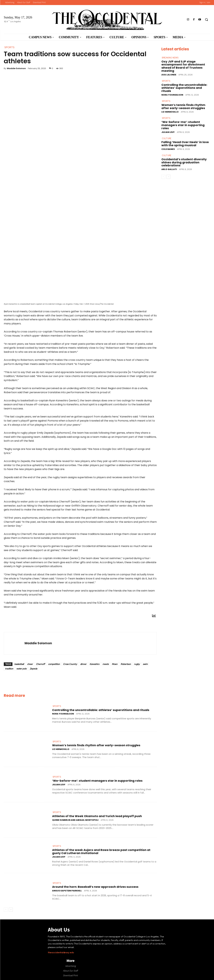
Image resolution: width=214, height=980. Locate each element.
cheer (30, 664)
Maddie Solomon (16, 68)
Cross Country (70, 664)
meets (106, 664)
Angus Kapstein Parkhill (67, 891)
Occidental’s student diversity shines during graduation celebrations (184, 162)
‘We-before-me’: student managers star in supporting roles (97, 781)
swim (145, 664)
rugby (137, 664)
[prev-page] (6, 910)
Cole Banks (168, 149)
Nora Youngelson (63, 714)
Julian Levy (59, 785)
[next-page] (11, 910)
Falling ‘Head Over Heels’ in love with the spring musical (185, 144)
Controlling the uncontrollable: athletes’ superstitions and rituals (101, 710)
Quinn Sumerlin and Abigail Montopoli (75, 820)
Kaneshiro (94, 664)
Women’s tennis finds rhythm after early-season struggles (96, 745)
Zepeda (33, 669)
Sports (57, 706)
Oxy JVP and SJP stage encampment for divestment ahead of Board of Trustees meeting (183, 66)
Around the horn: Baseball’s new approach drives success (95, 887)
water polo (21, 669)
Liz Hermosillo (61, 749)
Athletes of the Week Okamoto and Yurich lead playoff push (97, 816)
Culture (167, 138)
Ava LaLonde (169, 75)
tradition (9, 669)
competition (54, 664)
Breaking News (170, 58)
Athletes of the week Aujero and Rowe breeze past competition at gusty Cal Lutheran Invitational (101, 851)
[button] (206, 20)
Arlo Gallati (169, 169)
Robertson (126, 664)
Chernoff (40, 664)
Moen (115, 664)
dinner (83, 664)
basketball (19, 664)
